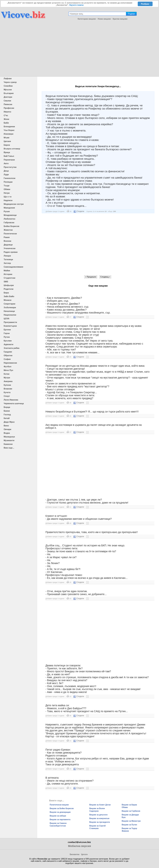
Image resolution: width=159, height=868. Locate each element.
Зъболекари (10, 307)
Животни (8, 230)
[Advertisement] (79, 49)
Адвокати (8, 344)
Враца (7, 152)
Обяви (7, 189)
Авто (6, 163)
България (9, 93)
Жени (6, 119)
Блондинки (9, 126)
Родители (9, 289)
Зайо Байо (9, 296)
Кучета (7, 392)
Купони (7, 385)
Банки (7, 411)
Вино (6, 426)
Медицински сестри (14, 204)
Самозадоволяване (13, 267)
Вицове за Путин (129, 825)
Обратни (8, 355)
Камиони (8, 444)
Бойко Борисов (11, 226)
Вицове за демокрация (60, 812)
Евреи (7, 145)
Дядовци (8, 245)
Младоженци (10, 215)
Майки (7, 270)
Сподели (79, 211)
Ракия (7, 237)
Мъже (7, 138)
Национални (10, 315)
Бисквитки (75, 854)
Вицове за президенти (100, 822)
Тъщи (7, 186)
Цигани (7, 141)
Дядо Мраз (9, 422)
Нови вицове (104, 19)
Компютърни (10, 326)
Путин (7, 337)
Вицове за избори (58, 816)
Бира (6, 293)
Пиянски (8, 104)
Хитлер (7, 263)
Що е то (8, 197)
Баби (6, 123)
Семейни (8, 86)
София (7, 359)
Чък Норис (9, 130)
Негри (7, 193)
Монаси (8, 300)
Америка (8, 381)
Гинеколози (10, 178)
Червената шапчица (14, 403)
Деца (6, 171)
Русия (7, 211)
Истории (8, 274)
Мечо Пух (8, 370)
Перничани (9, 160)
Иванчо (7, 112)
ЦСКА (7, 319)
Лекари (7, 256)
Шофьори (9, 285)
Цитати (84, 854)
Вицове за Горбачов (131, 811)
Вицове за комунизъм (99, 818)
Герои (7, 333)
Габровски (9, 222)
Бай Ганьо (9, 156)
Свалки (7, 101)
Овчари (7, 429)
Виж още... (9, 448)
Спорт (7, 396)
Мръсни (8, 90)
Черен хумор (10, 82)
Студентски (10, 278)
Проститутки (10, 167)
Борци (7, 407)
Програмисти (10, 322)
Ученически (10, 248)
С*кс (6, 115)
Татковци (8, 259)
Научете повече (76, 5)
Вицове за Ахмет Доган (100, 805)
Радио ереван (11, 252)
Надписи (8, 200)
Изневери (8, 134)
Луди (6, 174)
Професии (9, 108)
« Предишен (91, 277)
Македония (9, 208)
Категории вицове (87, 19)
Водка (7, 433)
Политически (10, 234)
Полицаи (8, 182)
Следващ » (105, 277)
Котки (7, 374)
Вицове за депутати (98, 815)
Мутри (7, 378)
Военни (7, 241)
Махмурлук (9, 437)
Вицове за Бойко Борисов (62, 808)
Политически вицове (59, 805)
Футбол (7, 367)
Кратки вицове (120, 19)
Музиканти (9, 440)
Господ (7, 415)
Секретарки (10, 304)
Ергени (7, 330)
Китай (7, 418)
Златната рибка (12, 348)
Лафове (8, 78)
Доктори (8, 97)
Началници (9, 311)
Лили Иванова (11, 400)
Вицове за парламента (60, 820)
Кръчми (8, 341)
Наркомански (10, 363)
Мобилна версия (79, 846)
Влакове (8, 389)
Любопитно (10, 219)
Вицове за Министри (131, 821)
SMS (6, 282)
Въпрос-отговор (12, 149)
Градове (8, 352)
